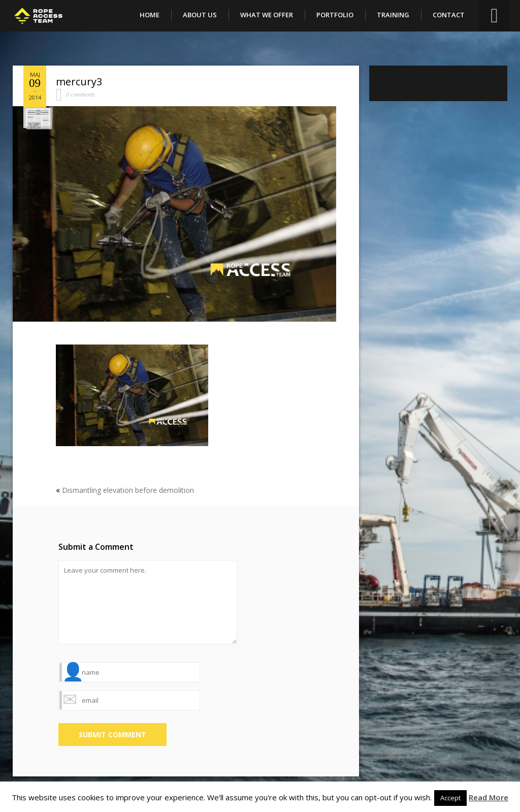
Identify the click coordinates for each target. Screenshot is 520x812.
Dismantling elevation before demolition (128, 490)
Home (150, 15)
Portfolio (335, 15)
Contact (449, 15)
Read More (489, 797)
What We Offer (267, 15)
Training (393, 15)
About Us (200, 15)
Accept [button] (450, 798)
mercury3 (79, 82)
